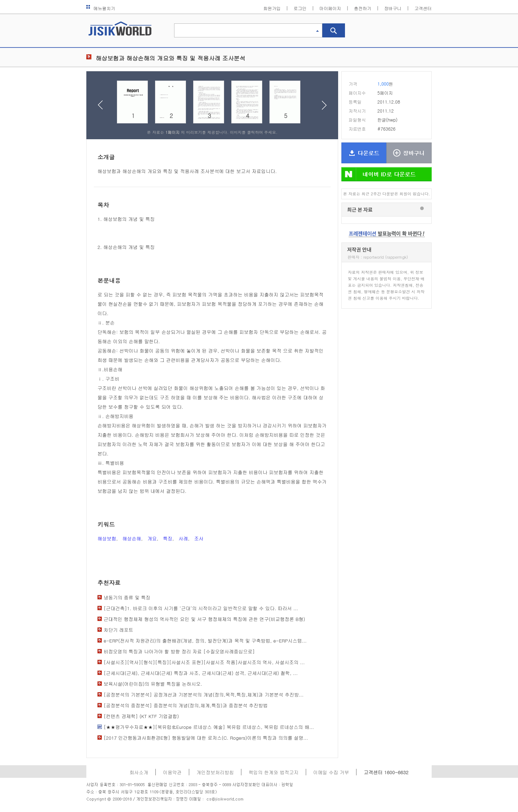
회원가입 (272, 8)
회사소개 (139, 772)
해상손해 (132, 538)
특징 (168, 538)
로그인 (300, 8)
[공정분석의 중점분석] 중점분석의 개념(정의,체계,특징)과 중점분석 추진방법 (186, 705)
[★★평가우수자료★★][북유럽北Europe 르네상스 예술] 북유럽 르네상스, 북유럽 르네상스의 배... (209, 727)
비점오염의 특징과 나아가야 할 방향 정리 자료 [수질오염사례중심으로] (179, 651)
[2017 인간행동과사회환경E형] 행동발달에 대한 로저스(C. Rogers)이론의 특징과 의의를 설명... (206, 738)
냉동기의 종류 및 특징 (127, 597)
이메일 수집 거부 (331, 772)
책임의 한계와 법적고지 (274, 772)
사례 (183, 538)
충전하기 (363, 8)
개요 (152, 538)
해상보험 (107, 538)
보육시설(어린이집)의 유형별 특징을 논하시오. (153, 684)
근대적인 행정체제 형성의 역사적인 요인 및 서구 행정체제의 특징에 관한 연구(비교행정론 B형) (204, 619)
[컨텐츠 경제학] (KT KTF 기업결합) (141, 716)
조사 (199, 538)
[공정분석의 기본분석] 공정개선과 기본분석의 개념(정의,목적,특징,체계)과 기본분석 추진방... (204, 695)
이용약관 (172, 772)
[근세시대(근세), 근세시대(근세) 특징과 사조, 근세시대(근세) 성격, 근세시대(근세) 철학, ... (201, 673)
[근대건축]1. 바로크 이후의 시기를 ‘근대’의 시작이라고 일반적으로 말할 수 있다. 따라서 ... (201, 608)
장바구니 (393, 8)
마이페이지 (330, 8)
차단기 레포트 (118, 630)
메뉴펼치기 (101, 8)
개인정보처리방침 (215, 772)
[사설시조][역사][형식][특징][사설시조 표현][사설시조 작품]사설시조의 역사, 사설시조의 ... (204, 662)
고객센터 (423, 8)
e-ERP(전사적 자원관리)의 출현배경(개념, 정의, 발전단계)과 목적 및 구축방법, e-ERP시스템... (205, 641)
